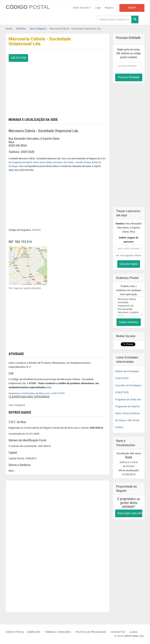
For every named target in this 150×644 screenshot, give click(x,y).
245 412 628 (18, 58)
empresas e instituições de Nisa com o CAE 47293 (37, 393)
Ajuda (133, 632)
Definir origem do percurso (129, 240)
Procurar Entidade (129, 77)
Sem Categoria (17, 405)
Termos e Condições (58, 632)
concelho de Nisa (83, 162)
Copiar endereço (129, 322)
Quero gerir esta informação (130, 513)
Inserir (132, 8)
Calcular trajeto (129, 264)
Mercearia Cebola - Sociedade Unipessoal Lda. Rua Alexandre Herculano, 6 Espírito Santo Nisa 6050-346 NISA (129, 306)
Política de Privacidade (91, 632)
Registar (109, 8)
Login (98, 8)
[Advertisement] (58, 89)
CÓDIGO (28, 7)
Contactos (118, 632)
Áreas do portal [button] (82, 8)
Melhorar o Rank (129, 462)
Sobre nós (34, 632)
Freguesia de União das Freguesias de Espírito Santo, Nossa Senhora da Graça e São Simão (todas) (128, 413)
